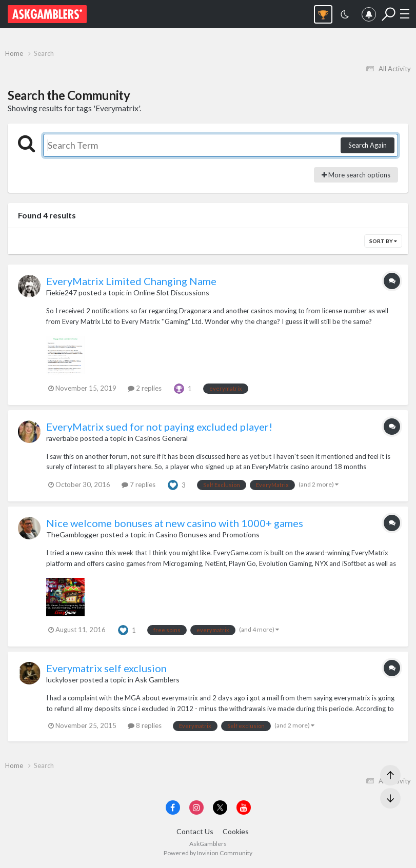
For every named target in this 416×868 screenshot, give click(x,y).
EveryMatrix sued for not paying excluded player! (159, 427)
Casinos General (161, 438)
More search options (356, 175)
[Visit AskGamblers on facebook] (173, 808)
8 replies (145, 725)
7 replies (138, 485)
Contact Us (195, 831)
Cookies (236, 831)
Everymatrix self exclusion (106, 668)
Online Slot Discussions (171, 292)
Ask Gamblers (157, 680)
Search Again (368, 145)
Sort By (383, 241)
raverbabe (62, 438)
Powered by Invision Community (208, 853)
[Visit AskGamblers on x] (220, 808)
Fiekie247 (62, 292)
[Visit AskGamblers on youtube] (244, 808)
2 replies (145, 388)
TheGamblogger (73, 534)
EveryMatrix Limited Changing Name (131, 281)
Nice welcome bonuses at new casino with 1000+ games (175, 523)
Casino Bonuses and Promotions (207, 534)
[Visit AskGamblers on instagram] (196, 808)
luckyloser (62, 680)
